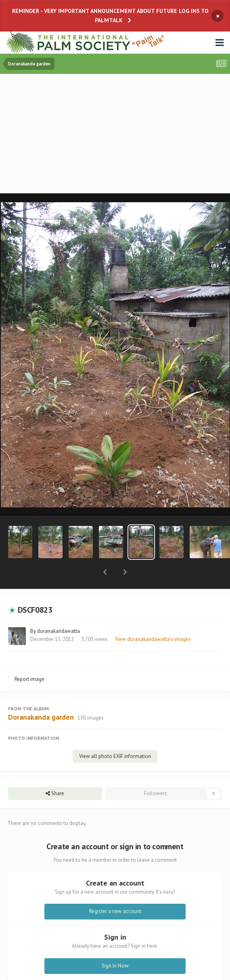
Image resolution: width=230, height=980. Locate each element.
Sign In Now (115, 945)
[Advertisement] (117, 134)
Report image (29, 658)
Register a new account (115, 890)
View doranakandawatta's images (153, 618)
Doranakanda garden (41, 696)
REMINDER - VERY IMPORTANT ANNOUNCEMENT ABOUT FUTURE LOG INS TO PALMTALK (110, 16)
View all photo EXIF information (115, 735)
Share (55, 773)
